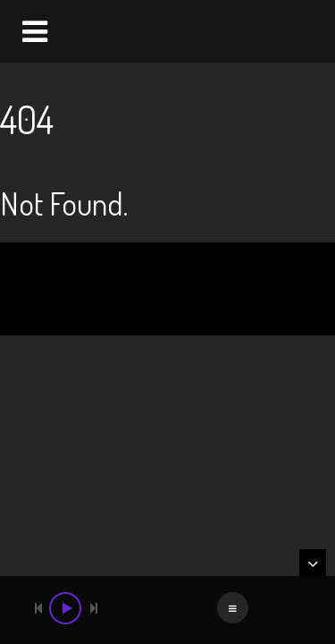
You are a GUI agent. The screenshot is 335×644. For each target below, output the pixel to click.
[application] (167, 610)
